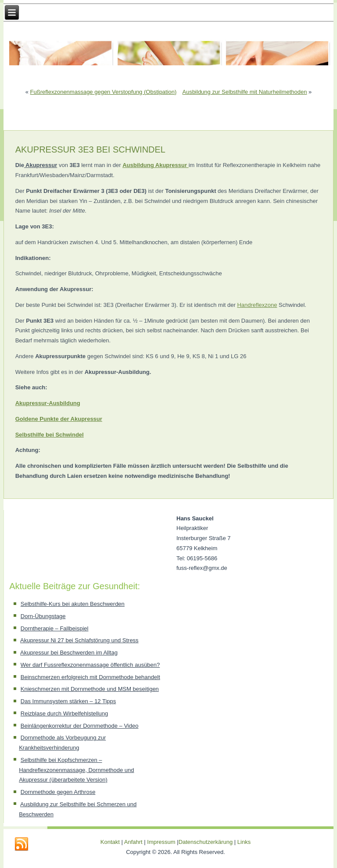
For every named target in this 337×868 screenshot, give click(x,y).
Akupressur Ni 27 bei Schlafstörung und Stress (79, 640)
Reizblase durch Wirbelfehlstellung (64, 713)
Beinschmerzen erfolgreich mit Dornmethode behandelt (90, 677)
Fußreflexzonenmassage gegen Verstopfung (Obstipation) (104, 92)
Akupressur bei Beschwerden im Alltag (69, 653)
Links (244, 842)
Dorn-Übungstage (43, 616)
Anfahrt (133, 842)
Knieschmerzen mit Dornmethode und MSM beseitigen (90, 689)
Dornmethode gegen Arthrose (58, 792)
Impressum (161, 842)
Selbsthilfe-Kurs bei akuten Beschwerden (73, 604)
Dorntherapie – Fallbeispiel (55, 628)
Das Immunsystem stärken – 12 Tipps (68, 701)
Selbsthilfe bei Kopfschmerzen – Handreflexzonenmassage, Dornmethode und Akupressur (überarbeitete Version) (76, 770)
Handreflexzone (257, 305)
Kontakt (110, 842)
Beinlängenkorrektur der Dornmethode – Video (80, 726)
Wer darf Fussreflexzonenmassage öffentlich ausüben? (90, 665)
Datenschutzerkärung (206, 842)
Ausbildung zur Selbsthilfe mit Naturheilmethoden (244, 92)
